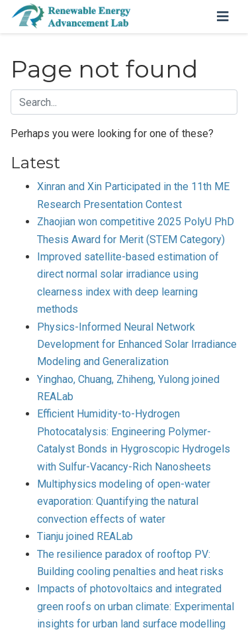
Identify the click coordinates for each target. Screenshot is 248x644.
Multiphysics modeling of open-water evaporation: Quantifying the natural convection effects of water (124, 502)
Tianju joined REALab (85, 536)
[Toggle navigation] (223, 17)
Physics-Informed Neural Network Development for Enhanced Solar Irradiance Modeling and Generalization (137, 345)
